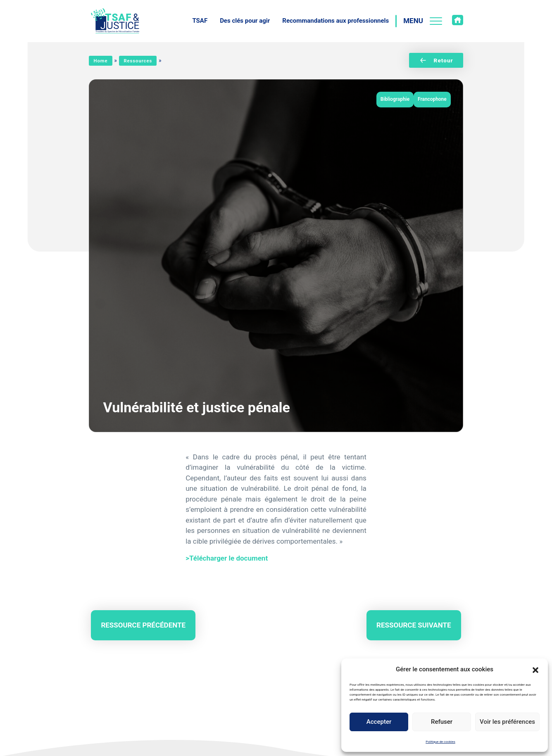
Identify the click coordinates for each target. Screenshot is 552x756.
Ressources (138, 61)
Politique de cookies (440, 742)
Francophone (432, 99)
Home (101, 61)
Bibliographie (395, 99)
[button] (535, 669)
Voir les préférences (507, 722)
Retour (436, 60)
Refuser (442, 722)
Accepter (379, 722)
